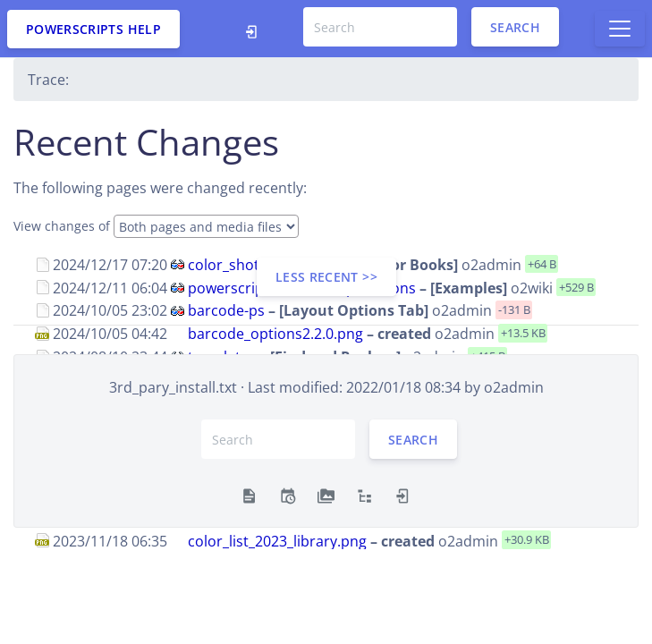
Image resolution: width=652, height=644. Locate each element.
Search (515, 27)
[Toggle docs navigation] (620, 29)
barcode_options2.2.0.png (275, 334)
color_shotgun (237, 265)
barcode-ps (226, 310)
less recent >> (326, 277)
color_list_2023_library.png (277, 540)
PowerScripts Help (93, 29)
